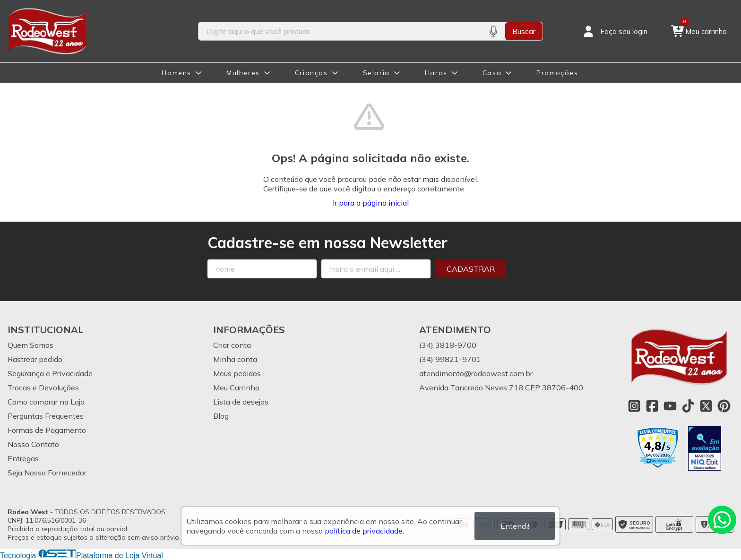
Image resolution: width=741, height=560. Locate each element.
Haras (436, 73)
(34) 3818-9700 (448, 345)
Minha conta (235, 359)
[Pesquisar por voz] (493, 31)
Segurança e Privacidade (50, 373)
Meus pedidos (237, 373)
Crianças (311, 73)
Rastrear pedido (35, 359)
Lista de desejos (241, 402)
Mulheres (243, 73)
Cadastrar (471, 269)
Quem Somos (30, 345)
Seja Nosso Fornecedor (47, 473)
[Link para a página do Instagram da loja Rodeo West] (634, 406)
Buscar (524, 31)
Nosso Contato (33, 444)
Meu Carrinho (236, 388)
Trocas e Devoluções (43, 388)
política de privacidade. (364, 531)
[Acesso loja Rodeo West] (614, 31)
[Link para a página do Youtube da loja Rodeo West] (670, 406)
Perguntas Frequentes (46, 416)
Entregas (23, 458)
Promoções (557, 73)
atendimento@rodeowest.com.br (476, 373)
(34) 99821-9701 (450, 359)
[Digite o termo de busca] (340, 31)
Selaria (376, 73)
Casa (492, 73)
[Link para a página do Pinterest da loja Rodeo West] (724, 406)
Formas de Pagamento (47, 430)
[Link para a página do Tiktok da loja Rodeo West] (688, 406)
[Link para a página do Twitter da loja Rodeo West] (706, 406)
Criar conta (232, 345)
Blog (221, 416)
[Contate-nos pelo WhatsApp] (722, 520)
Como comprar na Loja (46, 402)
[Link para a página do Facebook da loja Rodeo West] (652, 406)
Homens (177, 73)
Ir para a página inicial (371, 203)
